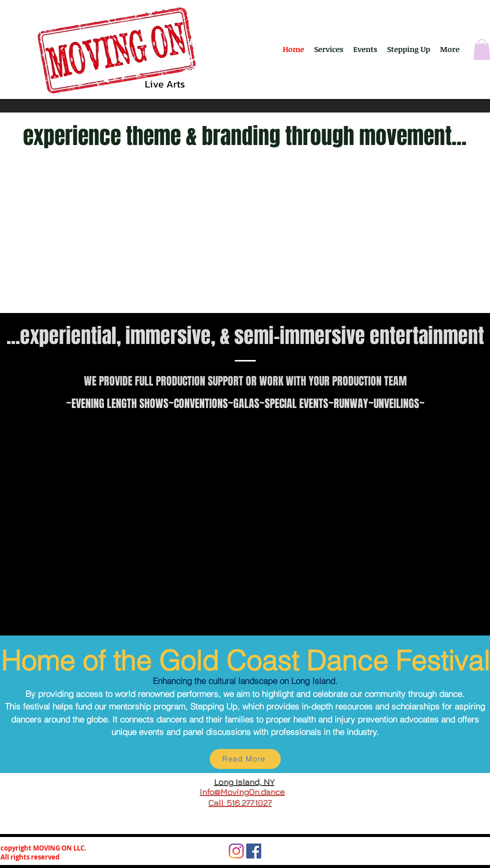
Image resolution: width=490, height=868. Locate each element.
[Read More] (245, 759)
